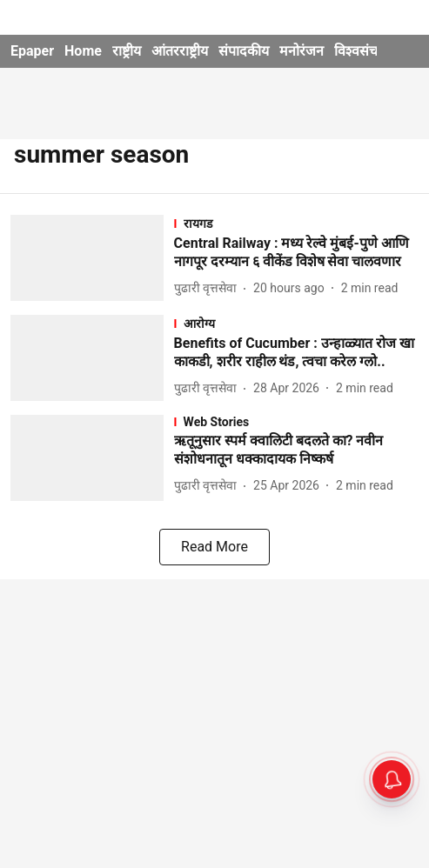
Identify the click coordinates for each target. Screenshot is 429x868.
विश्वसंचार (361, 51)
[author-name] (209, 288)
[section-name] (296, 223)
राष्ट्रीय (127, 51)
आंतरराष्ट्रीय (180, 51)
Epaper (32, 51)
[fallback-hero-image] (92, 258)
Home (83, 51)
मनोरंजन (302, 51)
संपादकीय (244, 51)
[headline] (296, 253)
